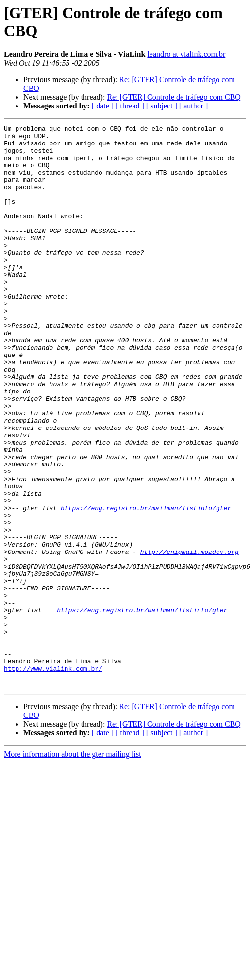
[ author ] (194, 106)
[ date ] (103, 106)
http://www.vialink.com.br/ (53, 778)
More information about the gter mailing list (73, 866)
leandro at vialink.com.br (186, 54)
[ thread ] (130, 106)
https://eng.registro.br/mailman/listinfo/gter (146, 585)
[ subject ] (162, 106)
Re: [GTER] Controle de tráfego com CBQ (174, 97)
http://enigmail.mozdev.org (190, 638)
